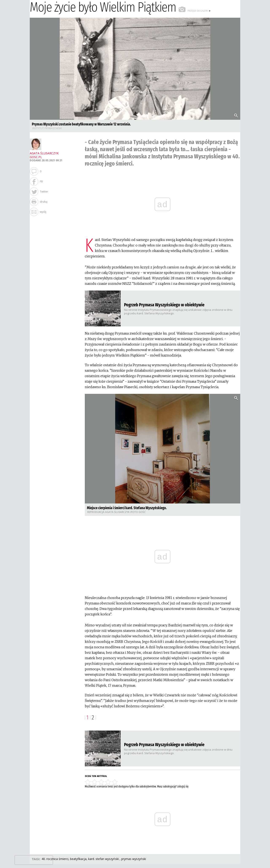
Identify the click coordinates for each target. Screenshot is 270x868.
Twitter (44, 192)
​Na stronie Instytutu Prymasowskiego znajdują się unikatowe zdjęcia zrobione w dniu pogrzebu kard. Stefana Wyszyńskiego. (178, 312)
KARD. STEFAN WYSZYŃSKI (104, 859)
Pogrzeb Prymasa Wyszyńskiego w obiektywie (164, 305)
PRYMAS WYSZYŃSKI (134, 859)
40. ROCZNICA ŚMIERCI (55, 859)
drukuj (44, 202)
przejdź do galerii (195, 11)
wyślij (43, 212)
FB (41, 181)
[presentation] (34, 860)
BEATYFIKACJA (78, 859)
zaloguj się (183, 787)
